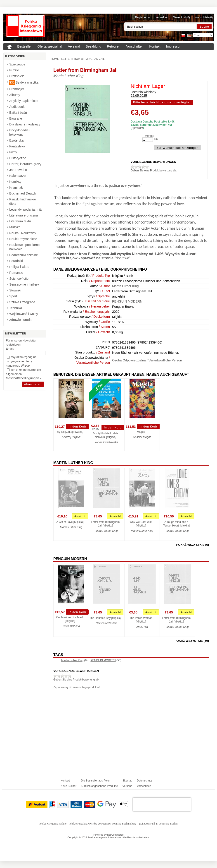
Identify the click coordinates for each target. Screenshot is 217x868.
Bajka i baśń (18, 113)
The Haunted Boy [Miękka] (105, 618)
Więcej (26, 365)
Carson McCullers (107, 623)
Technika (16, 308)
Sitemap (127, 781)
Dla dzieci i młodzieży (25, 124)
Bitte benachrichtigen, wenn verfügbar (162, 102)
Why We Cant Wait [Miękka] (141, 524)
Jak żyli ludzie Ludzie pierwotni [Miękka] (105, 435)
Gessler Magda (142, 437)
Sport (13, 296)
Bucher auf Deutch (23, 193)
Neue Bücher (68, 786)
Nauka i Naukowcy (23, 233)
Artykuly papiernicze (24, 101)
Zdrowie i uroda (20, 320)
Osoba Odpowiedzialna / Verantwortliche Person (147, 360)
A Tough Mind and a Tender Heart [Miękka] (176, 524)
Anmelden (162, 17)
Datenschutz (144, 781)
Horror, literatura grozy (25, 164)
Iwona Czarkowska (107, 442)
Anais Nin (142, 627)
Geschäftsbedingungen (22, 378)
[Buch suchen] (161, 27)
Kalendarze (17, 176)
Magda (141, 432)
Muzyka (15, 227)
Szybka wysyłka (24, 82)
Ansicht (80, 516)
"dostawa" (122, 258)
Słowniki (15, 290)
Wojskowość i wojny (24, 314)
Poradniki (16, 261)
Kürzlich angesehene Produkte (99, 786)
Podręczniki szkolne (24, 255)
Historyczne (18, 158)
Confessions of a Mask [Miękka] (70, 619)
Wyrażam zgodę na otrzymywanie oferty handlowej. (21, 361)
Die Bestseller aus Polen (96, 781)
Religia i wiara (19, 267)
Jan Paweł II (18, 170)
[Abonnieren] (33, 384)
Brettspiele (17, 76)
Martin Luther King (68, 76)
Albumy (15, 95)
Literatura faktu (20, 221)
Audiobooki (17, 107)
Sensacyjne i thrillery (24, 284)
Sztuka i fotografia (22, 302)
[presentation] (162, 804)
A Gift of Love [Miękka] (70, 522)
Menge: (149, 136)
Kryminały (16, 188)
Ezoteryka (17, 140)
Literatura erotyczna (24, 215)
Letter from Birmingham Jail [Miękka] (105, 524)
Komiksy (15, 182)
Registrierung (143, 17)
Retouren (114, 46)
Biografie (16, 118)
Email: (10, 349)
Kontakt (155, 46)
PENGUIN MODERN (127, 301)
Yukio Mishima (71, 626)
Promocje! (17, 89)
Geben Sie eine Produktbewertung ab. (154, 171)
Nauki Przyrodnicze (23, 239)
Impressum (174, 46)
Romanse (16, 273)
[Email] (26, 353)
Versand (74, 46)
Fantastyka (17, 146)
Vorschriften (135, 46)
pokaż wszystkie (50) (192, 641)
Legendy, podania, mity (26, 209)
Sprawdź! (137, 128)
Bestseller (24, 46)
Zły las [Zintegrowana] (70, 432)
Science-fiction (20, 279)
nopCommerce (116, 835)
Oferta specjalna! (50, 46)
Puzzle (14, 70)
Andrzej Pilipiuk (71, 437)
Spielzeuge (17, 64)
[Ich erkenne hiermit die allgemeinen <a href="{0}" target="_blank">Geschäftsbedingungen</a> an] (8, 370)
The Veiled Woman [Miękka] (141, 620)
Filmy (13, 152)
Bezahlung (93, 46)
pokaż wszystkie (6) (193, 545)
